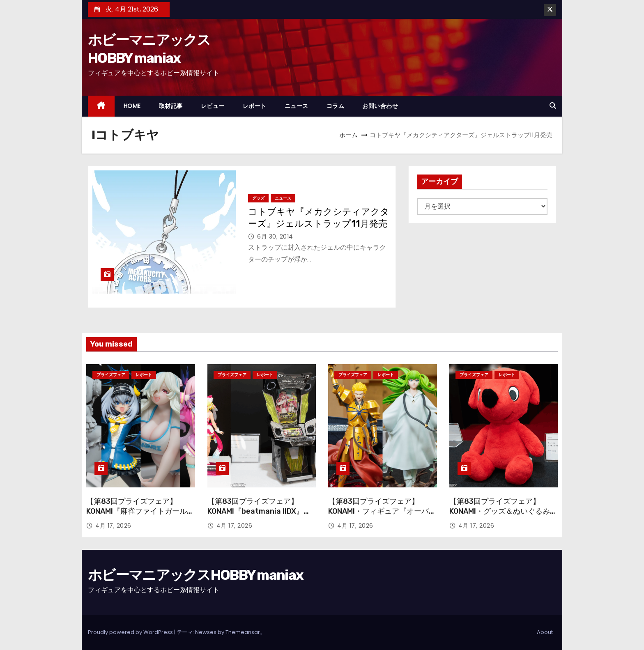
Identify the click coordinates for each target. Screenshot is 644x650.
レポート (255, 106)
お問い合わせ (380, 106)
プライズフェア (111, 375)
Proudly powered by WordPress (131, 632)
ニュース (297, 106)
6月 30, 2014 (275, 237)
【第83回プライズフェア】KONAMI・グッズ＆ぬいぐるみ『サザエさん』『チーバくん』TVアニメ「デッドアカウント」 (502, 516)
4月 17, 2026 (113, 526)
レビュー (213, 106)
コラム (336, 106)
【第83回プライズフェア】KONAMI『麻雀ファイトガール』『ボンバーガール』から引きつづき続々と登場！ (140, 516)
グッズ (258, 198)
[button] (553, 106)
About (545, 632)
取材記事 (171, 106)
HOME (132, 106)
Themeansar (243, 632)
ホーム (348, 135)
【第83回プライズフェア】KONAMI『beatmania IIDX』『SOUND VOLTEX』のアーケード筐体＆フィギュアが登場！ (260, 516)
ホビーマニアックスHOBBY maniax (195, 575)
